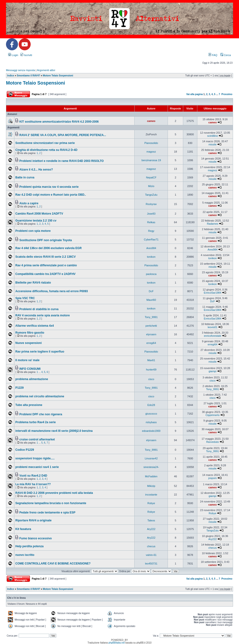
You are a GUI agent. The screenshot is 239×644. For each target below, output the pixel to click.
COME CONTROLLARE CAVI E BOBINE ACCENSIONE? (53, 564)
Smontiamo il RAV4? (28, 76)
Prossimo (227, 94)
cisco (151, 379)
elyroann (151, 334)
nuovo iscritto (25, 555)
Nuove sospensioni (28, 343)
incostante (151, 495)
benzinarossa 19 (151, 160)
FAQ (213, 55)
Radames (213, 224)
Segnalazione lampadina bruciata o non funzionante (51, 503)
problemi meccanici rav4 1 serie (37, 467)
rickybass (151, 422)
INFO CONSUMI (30, 369)
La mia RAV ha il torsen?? (33, 484)
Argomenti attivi (46, 70)
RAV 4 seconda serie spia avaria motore (43, 315)
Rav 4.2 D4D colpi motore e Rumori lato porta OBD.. (51, 195)
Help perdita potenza (29, 546)
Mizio (151, 186)
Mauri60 (151, 300)
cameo (151, 121)
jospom (213, 478)
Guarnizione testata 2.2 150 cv (36, 221)
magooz (151, 152)
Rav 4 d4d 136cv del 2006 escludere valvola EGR (48, 248)
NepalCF (151, 177)
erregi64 (151, 343)
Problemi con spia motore (33, 231)
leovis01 (212, 327)
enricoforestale (212, 336)
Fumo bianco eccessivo (36, 538)
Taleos (151, 520)
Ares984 (151, 248)
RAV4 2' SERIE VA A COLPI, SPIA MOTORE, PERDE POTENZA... (63, 135)
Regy (151, 231)
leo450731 (151, 564)
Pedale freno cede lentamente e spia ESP (47, 513)
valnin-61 (151, 555)
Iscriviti (26, 55)
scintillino (213, 136)
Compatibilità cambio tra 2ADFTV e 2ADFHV (45, 274)
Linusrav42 (151, 458)
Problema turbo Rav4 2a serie (36, 422)
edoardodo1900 (151, 431)
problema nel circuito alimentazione (40, 396)
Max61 (151, 360)
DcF (151, 291)
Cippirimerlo (213, 415)
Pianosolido (151, 143)
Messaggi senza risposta (20, 70)
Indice (11, 76)
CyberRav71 (151, 239)
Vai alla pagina (195, 94)
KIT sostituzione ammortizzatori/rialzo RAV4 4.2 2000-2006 (59, 122)
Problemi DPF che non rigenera (41, 414)
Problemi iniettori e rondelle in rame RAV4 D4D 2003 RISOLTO (62, 161)
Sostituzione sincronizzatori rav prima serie (45, 143)
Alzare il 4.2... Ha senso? (36, 170)
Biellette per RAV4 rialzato (33, 283)
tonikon (151, 257)
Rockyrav (151, 204)
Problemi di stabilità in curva (39, 309)
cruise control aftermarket (37, 439)
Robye (151, 503)
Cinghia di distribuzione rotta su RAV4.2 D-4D (46, 150)
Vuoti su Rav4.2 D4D (33, 476)
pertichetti (151, 326)
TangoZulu (151, 195)
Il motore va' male (27, 360)
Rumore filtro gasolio (30, 333)
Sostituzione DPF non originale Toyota (46, 240)
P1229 (20, 388)
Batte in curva (25, 177)
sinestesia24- (151, 467)
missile (213, 144)
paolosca (151, 274)
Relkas (151, 222)
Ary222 (151, 529)
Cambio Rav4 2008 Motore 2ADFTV (39, 214)
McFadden (151, 476)
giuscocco (151, 414)
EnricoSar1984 (213, 293)
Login (13, 55)
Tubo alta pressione (29, 405)
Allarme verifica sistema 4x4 (35, 326)
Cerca (226, 55)
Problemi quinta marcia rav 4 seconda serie (49, 187)
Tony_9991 (151, 317)
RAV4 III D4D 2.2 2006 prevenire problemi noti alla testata (54, 493)
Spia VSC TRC (25, 298)
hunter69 (151, 370)
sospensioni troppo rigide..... (35, 458)
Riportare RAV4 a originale (33, 520)
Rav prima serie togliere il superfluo (40, 352)
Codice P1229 (25, 450)
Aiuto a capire (29, 203)
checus (151, 546)
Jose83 (151, 214)
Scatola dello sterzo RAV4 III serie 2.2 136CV (46, 257)
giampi (212, 371)
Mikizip (151, 486)
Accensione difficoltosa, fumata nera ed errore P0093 (52, 291)
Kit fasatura (23, 529)
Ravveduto (213, 442)
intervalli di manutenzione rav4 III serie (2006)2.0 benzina (54, 431)
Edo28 (151, 405)
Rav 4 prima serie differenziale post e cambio (46, 265)
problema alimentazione (32, 379)
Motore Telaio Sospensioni (58, 76)
